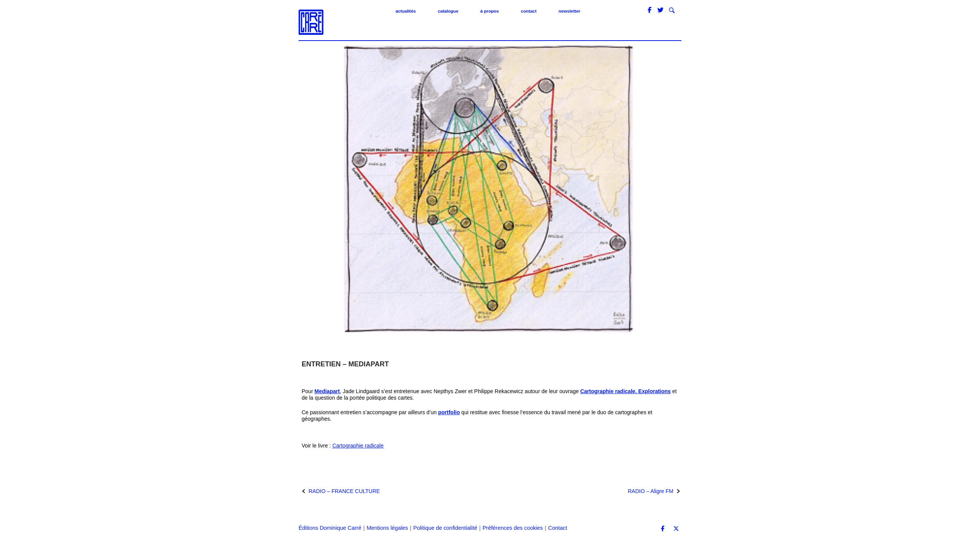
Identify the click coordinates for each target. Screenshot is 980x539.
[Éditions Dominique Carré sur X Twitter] (676, 529)
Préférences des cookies (513, 528)
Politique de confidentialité (445, 528)
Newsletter (569, 11)
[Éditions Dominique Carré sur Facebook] (650, 10)
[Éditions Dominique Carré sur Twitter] (661, 10)
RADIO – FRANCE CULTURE (344, 491)
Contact (529, 11)
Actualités (406, 11)
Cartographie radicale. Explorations (626, 391)
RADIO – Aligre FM (651, 491)
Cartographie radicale (358, 446)
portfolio (449, 412)
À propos (490, 11)
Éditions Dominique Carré (330, 528)
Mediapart (327, 391)
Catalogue (448, 11)
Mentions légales (387, 528)
